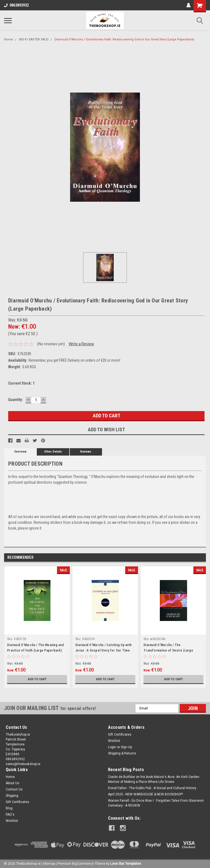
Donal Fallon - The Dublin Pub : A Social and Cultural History (152, 788)
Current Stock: (21, 383)
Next (202, 558)
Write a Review (81, 344)
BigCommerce (83, 863)
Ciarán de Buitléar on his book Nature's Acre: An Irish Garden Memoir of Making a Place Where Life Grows (154, 779)
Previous (194, 558)
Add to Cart (37, 679)
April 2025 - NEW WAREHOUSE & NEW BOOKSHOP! (145, 794)
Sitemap (49, 863)
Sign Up (126, 747)
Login (112, 747)
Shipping (12, 796)
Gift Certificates (120, 735)
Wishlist (114, 741)
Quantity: (16, 400)
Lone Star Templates (126, 863)
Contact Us (14, 789)
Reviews (86, 452)
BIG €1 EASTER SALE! (34, 39)
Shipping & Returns (122, 753)
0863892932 (16, 5)
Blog (9, 808)
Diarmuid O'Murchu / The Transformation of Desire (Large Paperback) (168, 650)
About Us (13, 783)
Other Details (53, 452)
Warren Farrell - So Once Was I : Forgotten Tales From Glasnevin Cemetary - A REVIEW (156, 803)
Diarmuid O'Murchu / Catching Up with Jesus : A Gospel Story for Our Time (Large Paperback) (103, 650)
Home (9, 39)
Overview (20, 452)
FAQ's (10, 815)
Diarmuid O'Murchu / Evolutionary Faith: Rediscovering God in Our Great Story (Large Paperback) (124, 39)
